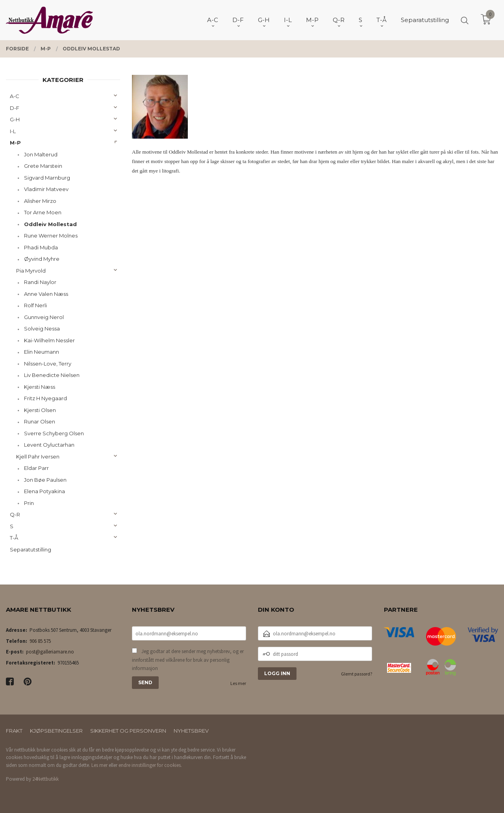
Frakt (14, 731)
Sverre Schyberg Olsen (54, 433)
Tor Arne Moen (43, 212)
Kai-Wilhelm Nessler (49, 340)
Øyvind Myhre (42, 259)
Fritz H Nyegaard (45, 398)
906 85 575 (40, 641)
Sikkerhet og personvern (128, 731)
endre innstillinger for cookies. (150, 765)
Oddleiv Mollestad (50, 224)
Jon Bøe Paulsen (45, 480)
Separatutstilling (31, 549)
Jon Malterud (41, 154)
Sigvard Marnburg (47, 178)
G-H (15, 119)
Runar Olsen (40, 421)
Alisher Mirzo (40, 201)
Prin (29, 503)
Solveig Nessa (42, 329)
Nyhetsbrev (191, 731)
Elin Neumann (42, 352)
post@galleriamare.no (50, 652)
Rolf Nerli (35, 305)
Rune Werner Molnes (51, 236)
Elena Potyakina (44, 491)
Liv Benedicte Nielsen (52, 375)
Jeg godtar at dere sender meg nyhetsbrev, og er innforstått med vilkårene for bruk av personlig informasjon (188, 660)
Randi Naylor (40, 282)
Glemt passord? (357, 674)
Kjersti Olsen (40, 410)
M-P (15, 143)
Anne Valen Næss (46, 294)
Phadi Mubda (41, 247)
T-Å (14, 538)
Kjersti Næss (40, 387)
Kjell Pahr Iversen (38, 457)
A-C (15, 96)
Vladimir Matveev (46, 189)
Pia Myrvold (31, 271)
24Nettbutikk (45, 779)
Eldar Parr (36, 468)
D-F (15, 108)
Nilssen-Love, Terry (48, 364)
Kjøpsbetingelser (56, 731)
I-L (13, 131)
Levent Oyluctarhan (49, 445)
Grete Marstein (43, 166)
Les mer (238, 683)
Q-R (15, 514)
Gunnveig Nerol (44, 317)
